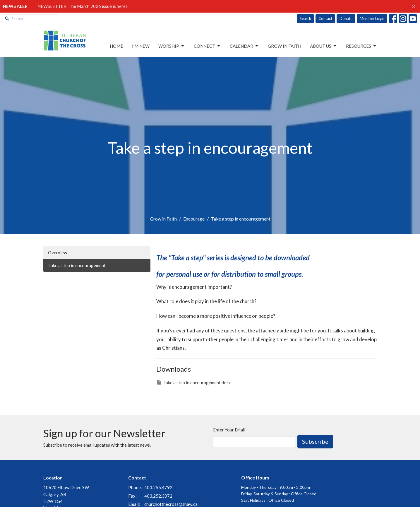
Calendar (244, 46)
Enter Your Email (229, 430)
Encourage (194, 219)
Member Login (372, 18)
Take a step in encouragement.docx (194, 382)
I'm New (141, 46)
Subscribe (315, 441)
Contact (325, 18)
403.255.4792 (158, 487)
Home (116, 46)
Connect (207, 46)
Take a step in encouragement (77, 265)
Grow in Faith (284, 46)
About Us (324, 46)
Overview (58, 252)
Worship (172, 46)
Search (305, 18)
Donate (346, 18)
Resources (361, 46)
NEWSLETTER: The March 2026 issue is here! (82, 6)
